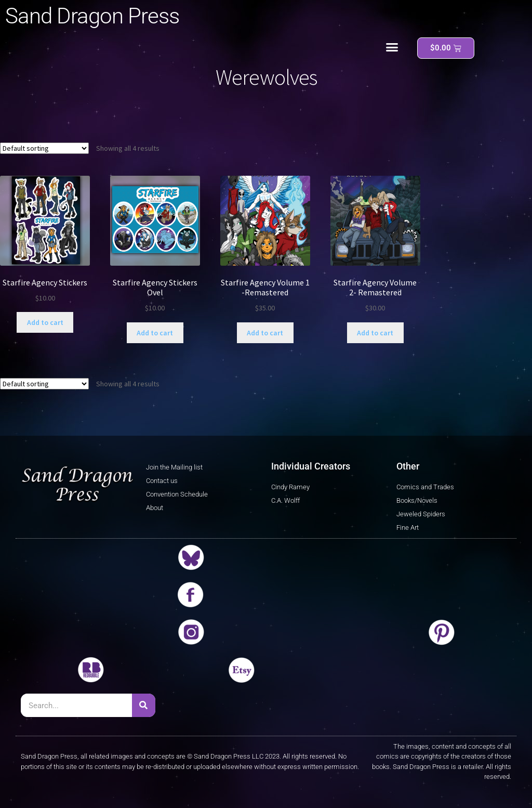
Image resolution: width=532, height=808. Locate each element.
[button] (392, 47)
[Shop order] (44, 148)
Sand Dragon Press (92, 16)
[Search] (144, 705)
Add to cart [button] (45, 322)
